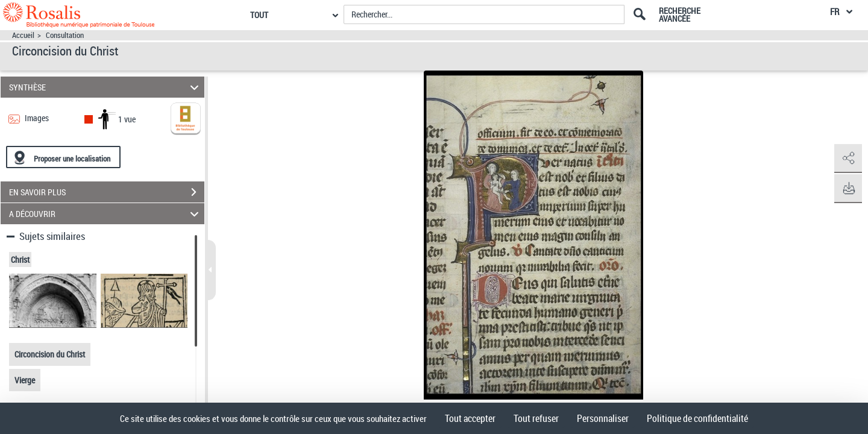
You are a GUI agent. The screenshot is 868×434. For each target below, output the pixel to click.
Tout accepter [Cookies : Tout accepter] (470, 418)
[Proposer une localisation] (63, 157)
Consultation (65, 35)
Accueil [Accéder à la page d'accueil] (23, 35)
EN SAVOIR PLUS (107, 192)
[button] (847, 159)
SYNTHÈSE (106, 87)
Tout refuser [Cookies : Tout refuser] (536, 418)
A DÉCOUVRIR (106, 214)
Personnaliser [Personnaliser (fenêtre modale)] (603, 418)
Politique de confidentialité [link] (697, 418)
